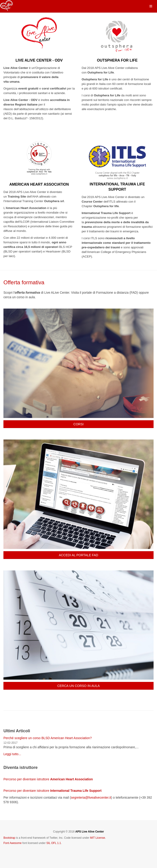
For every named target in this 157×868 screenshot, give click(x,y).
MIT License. (98, 838)
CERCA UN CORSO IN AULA (78, 686)
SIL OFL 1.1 (54, 843)
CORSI (78, 424)
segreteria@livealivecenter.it (91, 797)
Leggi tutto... (12, 754)
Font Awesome (12, 843)
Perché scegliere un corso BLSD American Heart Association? (48, 738)
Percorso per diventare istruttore (48, 779)
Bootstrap (9, 838)
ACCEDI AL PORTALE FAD (79, 555)
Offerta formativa (24, 282)
